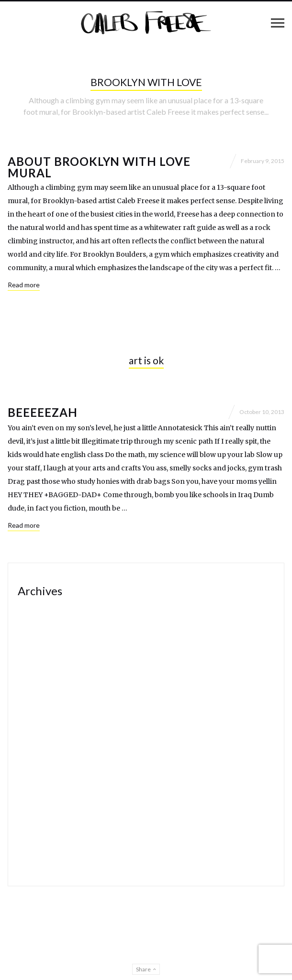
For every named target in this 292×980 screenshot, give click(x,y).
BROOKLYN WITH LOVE (146, 82)
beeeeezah (43, 412)
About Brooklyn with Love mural (99, 167)
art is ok (146, 360)
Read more (24, 285)
